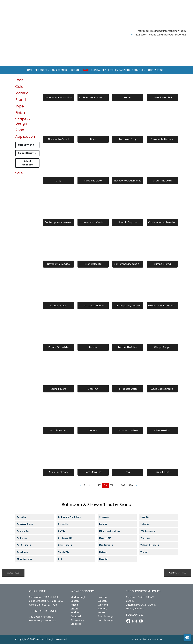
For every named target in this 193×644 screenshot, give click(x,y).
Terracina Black (93, 181)
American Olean (28, 524)
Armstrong (25, 552)
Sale (86, 70)
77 (99, 486)
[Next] (137, 486)
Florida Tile (66, 552)
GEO (62, 559)
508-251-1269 (50, 597)
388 (131, 486)
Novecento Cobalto (58, 264)
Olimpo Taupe (162, 347)
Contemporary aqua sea (128, 264)
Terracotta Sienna (93, 306)
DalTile (64, 531)
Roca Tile (147, 517)
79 (112, 486)
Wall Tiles (13, 573)
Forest (128, 98)
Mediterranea (109, 545)
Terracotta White (128, 431)
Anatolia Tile (26, 531)
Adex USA (24, 517)
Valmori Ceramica (152, 545)
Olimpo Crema (162, 264)
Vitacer (147, 552)
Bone (93, 139)
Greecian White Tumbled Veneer (162, 306)
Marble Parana (58, 431)
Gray (58, 181)
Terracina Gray (128, 139)
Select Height (26, 153)
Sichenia (147, 524)
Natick (74, 605)
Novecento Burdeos (162, 139)
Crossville (66, 524)
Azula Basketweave (162, 389)
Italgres (105, 524)
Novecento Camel (58, 139)
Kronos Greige (58, 306)
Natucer (106, 552)
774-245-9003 (55, 601)
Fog (128, 472)
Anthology (25, 538)
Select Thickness (26, 163)
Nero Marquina (93, 472)
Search (76, 70)
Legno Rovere (58, 389)
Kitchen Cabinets (119, 70)
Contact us (156, 70)
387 (123, 486)
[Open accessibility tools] (187, 637)
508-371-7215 (50, 605)
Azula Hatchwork (58, 472)
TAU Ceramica (150, 531)
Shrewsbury (77, 620)
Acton (74, 609)
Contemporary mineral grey (58, 223)
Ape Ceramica (27, 545)
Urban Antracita (162, 181)
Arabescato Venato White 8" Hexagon (93, 98)
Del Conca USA (68, 538)
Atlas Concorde (27, 559)
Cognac (93, 431)
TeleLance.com (155, 640)
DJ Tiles (40, 640)
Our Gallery (98, 70)
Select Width (26, 145)
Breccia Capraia (128, 223)
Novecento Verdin (93, 223)
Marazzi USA (108, 538)
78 (105, 486)
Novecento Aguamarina (128, 181)
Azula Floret (162, 472)
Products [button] (41, 70)
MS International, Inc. (113, 531)
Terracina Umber (162, 98)
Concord (76, 616)
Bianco (93, 347)
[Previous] (80, 486)
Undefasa (148, 538)
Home (29, 70)
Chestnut (93, 389)
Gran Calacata (93, 264)
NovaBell (106, 559)
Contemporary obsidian (128, 306)
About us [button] (138, 70)
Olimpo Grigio (162, 431)
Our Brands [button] (60, 70)
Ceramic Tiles (178, 573)
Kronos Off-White (58, 347)
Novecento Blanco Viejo (58, 98)
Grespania (107, 517)
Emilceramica (68, 545)
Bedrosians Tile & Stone (72, 517)
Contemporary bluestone (162, 223)
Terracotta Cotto (128, 389)
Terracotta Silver (128, 347)
